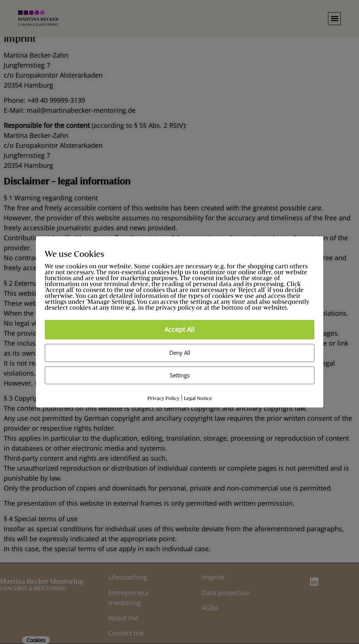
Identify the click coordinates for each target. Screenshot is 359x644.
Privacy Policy (163, 399)
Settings (179, 375)
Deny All (180, 353)
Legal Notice (198, 399)
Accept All (179, 330)
